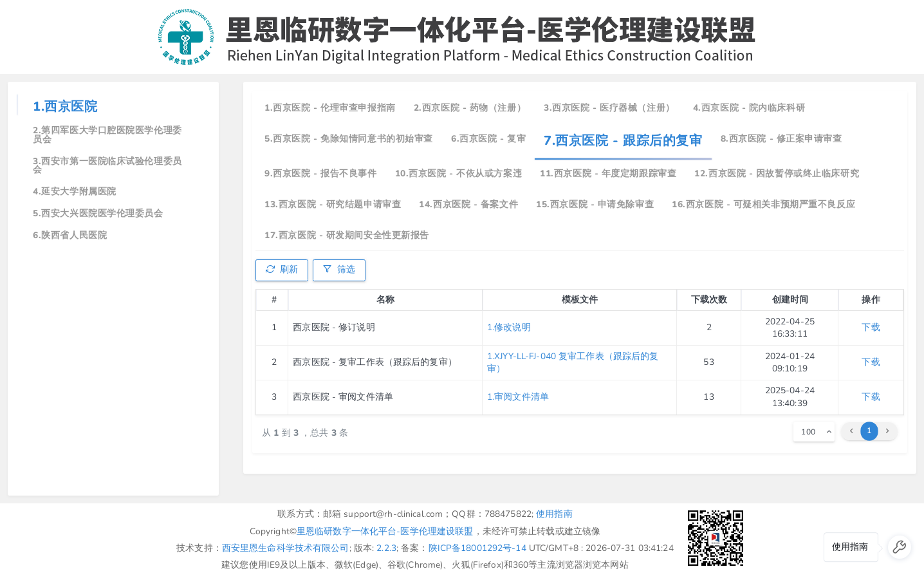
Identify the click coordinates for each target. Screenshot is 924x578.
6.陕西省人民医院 (70, 235)
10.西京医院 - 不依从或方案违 (459, 173)
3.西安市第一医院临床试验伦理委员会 (107, 166)
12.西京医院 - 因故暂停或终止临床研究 (777, 173)
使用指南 (554, 514)
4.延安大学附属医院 (75, 191)
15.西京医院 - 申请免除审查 (595, 204)
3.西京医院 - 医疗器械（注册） (609, 108)
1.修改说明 (509, 327)
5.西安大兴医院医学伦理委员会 (98, 213)
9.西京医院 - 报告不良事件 (320, 173)
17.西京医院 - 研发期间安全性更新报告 (347, 235)
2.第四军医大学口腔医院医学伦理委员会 (107, 135)
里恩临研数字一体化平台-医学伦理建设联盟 (385, 531)
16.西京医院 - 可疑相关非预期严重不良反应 (763, 204)
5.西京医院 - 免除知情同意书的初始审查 (349, 139)
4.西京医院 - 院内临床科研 (749, 108)
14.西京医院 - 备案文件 (468, 204)
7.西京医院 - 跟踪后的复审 (623, 141)
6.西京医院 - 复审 (488, 139)
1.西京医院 (65, 107)
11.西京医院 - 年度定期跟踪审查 (608, 173)
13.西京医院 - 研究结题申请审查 (333, 204)
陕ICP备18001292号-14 (477, 548)
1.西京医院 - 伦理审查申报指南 (330, 108)
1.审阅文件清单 (518, 397)
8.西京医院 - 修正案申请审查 (781, 139)
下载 (871, 327)
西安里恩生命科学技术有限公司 (286, 548)
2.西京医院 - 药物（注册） (470, 108)
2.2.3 (386, 548)
